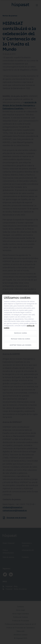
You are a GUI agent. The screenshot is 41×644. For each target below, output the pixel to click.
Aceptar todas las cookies (20, 345)
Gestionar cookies (20, 333)
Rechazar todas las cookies (20, 339)
